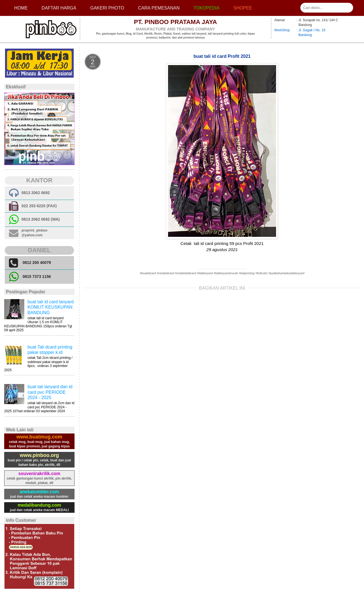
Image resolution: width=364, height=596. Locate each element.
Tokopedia (206, 8)
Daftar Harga (59, 8)
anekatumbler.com (39, 492)
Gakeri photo (107, 8)
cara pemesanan (159, 8)
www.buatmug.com (39, 437)
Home (21, 8)
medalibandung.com (39, 505)
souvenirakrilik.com (39, 474)
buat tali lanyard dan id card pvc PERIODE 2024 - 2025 (50, 392)
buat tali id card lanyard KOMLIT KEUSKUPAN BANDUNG (50, 307)
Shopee (243, 8)
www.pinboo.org (39, 455)
